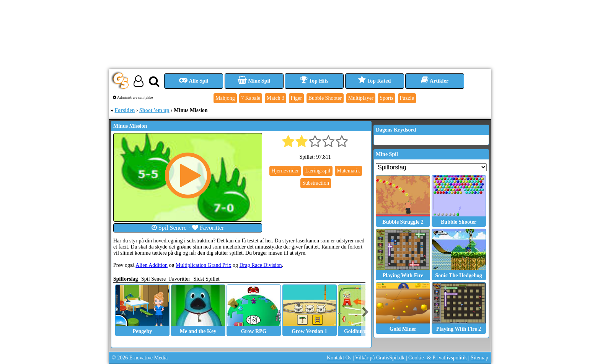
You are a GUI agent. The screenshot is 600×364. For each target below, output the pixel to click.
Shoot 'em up (154, 110)
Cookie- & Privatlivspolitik (438, 358)
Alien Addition (152, 265)
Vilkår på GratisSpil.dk (380, 358)
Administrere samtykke (133, 97)
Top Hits (314, 81)
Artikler (435, 81)
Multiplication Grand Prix (203, 265)
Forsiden (125, 110)
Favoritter (208, 228)
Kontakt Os (339, 358)
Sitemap (479, 358)
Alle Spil (194, 81)
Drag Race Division (260, 265)
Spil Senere (169, 228)
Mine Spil (254, 81)
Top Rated (374, 81)
